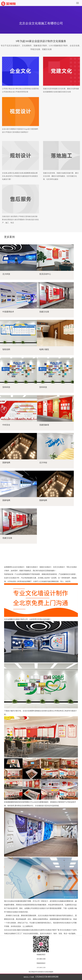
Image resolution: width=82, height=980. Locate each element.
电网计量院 (44, 349)
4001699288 (53, 977)
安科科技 (6, 387)
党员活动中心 (45, 274)
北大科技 (6, 274)
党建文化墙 (44, 312)
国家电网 (6, 463)
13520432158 (41, 977)
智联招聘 (6, 349)
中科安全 (6, 425)
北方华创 (43, 463)
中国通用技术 (8, 312)
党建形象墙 (44, 425)
